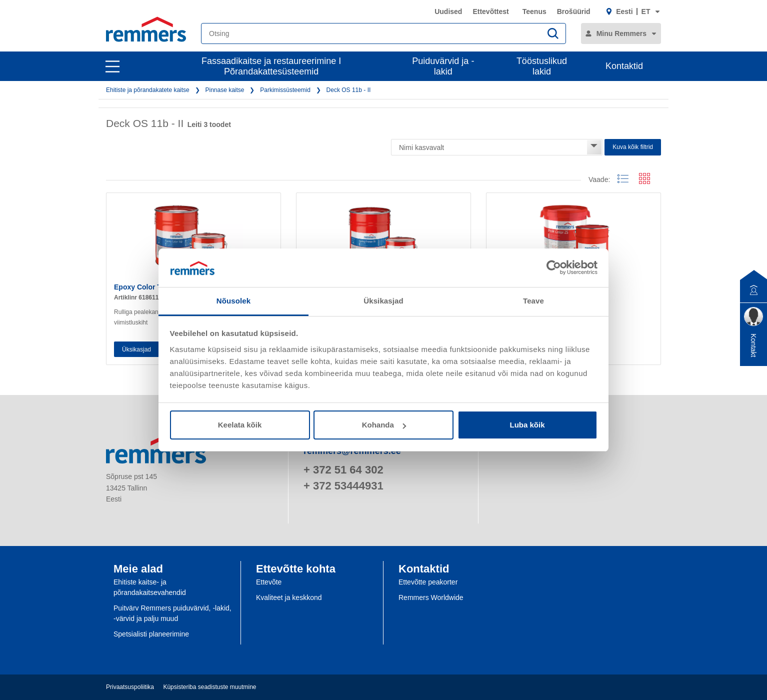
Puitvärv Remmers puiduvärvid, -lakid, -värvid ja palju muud (172, 613)
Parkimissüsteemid (285, 90)
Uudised (448, 11)
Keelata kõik (240, 425)
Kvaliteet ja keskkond (289, 597)
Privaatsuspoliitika (130, 687)
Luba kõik (527, 425)
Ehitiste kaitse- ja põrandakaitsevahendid (150, 587)
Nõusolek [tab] (233, 301)
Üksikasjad (136, 349)
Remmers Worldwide (431, 597)
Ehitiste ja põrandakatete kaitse (148, 90)
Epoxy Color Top (142, 287)
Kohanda (384, 425)
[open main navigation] (112, 66)
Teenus (534, 11)
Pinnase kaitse (224, 90)
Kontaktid (624, 66)
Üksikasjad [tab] (383, 301)
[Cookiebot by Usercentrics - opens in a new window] (554, 267)
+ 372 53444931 (343, 486)
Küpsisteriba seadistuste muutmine (209, 687)
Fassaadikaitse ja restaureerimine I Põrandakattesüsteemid (271, 66)
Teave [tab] (533, 301)
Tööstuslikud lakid (542, 66)
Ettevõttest (490, 11)
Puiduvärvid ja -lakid (443, 66)
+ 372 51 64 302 (343, 470)
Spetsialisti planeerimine (151, 634)
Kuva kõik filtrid (633, 147)
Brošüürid (574, 11)
